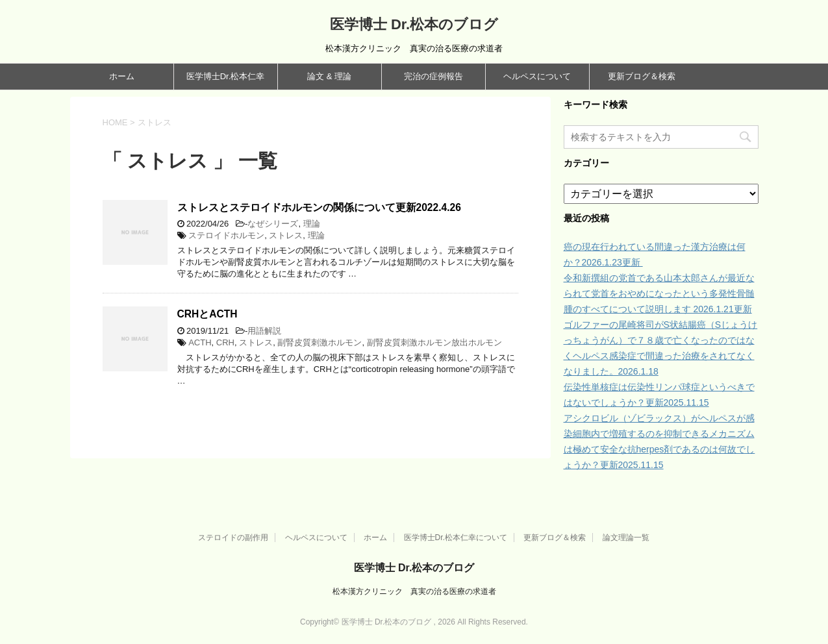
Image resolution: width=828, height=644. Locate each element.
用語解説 (264, 331)
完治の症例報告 (433, 76)
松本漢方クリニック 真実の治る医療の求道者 (414, 591)
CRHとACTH (207, 314)
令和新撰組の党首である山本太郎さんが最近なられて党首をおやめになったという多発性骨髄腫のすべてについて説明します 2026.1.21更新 (659, 293)
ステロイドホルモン (226, 235)
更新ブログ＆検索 (642, 76)
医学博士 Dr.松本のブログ (414, 24)
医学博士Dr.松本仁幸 (226, 76)
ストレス (286, 235)
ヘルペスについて (537, 76)
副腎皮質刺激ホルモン (320, 342)
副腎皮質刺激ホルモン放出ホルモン (434, 342)
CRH (225, 342)
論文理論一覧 (626, 538)
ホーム (122, 76)
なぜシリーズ (273, 224)
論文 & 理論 (329, 76)
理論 (312, 224)
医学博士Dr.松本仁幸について (456, 538)
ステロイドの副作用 (233, 538)
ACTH (200, 342)
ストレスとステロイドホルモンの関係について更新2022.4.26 (319, 207)
